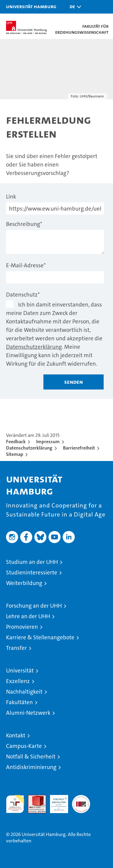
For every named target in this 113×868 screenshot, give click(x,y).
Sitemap (15, 454)
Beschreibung (24, 224)
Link (11, 197)
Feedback (16, 442)
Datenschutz (23, 295)
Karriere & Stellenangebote (40, 637)
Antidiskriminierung (31, 767)
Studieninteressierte (32, 572)
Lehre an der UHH (28, 616)
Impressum (48, 442)
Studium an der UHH (32, 562)
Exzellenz (18, 681)
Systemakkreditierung (81, 798)
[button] (74, 7)
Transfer (16, 648)
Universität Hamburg (31, 6)
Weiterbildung (24, 583)
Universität (20, 671)
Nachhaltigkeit (24, 692)
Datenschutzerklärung (34, 347)
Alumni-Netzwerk (28, 713)
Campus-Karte (24, 746)
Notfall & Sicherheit (31, 757)
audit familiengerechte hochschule (15, 804)
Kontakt (16, 735)
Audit (34, 798)
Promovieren (22, 627)
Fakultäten (19, 702)
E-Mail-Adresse (26, 265)
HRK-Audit (56, 801)
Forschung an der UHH (34, 606)
